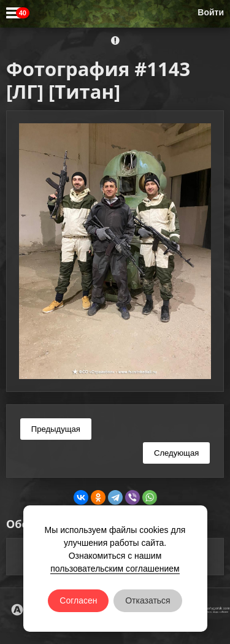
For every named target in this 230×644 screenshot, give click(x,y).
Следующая (176, 453)
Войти (211, 12)
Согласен (78, 600)
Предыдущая (56, 429)
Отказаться (148, 600)
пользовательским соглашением (115, 569)
